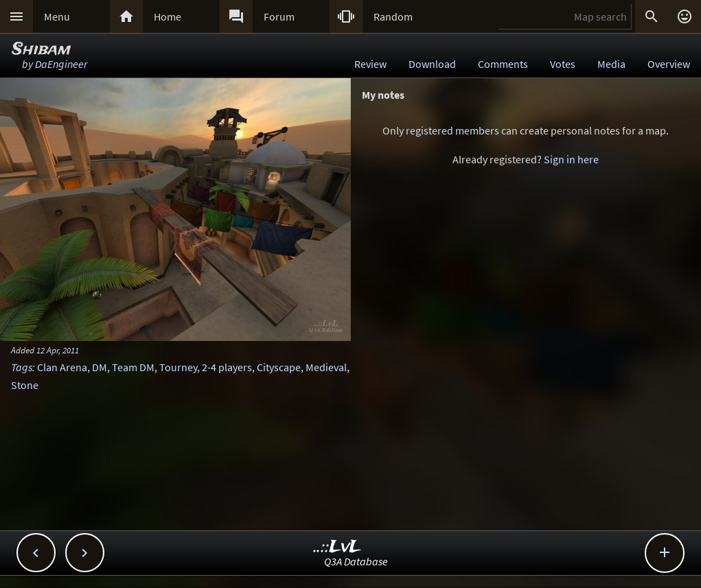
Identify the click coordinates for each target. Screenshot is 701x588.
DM (100, 367)
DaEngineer (61, 64)
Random (393, 16)
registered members (452, 130)
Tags (22, 367)
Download (432, 64)
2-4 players (227, 367)
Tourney (178, 367)
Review (370, 64)
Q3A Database (356, 561)
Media (611, 64)
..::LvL (337, 547)
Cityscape (279, 367)
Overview (669, 64)
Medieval (326, 367)
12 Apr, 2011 (58, 350)
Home (168, 16)
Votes (563, 64)
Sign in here (571, 159)
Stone (25, 385)
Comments (503, 64)
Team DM (133, 367)
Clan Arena (62, 367)
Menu (57, 16)
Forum (279, 16)
